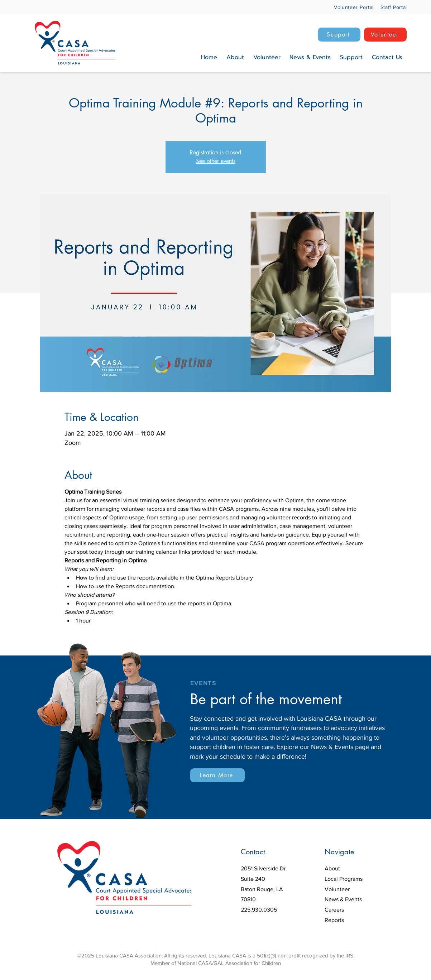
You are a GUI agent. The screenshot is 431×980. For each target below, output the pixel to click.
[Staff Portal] (392, 7)
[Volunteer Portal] (348, 7)
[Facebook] (246, 929)
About (332, 868)
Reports (334, 920)
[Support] (339, 35)
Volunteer (337, 889)
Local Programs (344, 879)
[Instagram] (258, 929)
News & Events (343, 899)
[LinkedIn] (270, 929)
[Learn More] (217, 775)
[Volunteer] (385, 35)
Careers (334, 910)
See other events (216, 161)
